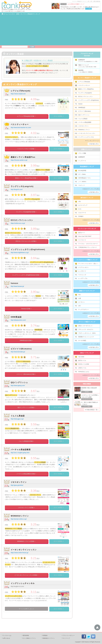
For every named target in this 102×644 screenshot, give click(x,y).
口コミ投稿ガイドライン (29, 638)
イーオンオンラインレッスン (24, 550)
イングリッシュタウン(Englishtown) (28, 249)
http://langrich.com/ (17, 189)
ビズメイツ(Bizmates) (21, 349)
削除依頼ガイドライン (48, 638)
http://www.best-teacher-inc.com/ (21, 128)
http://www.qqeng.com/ (18, 386)
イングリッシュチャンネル (23, 583)
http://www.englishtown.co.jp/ (20, 253)
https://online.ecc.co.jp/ (18, 223)
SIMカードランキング (87, 353)
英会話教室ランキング (87, 167)
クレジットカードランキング (87, 229)
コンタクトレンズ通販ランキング (87, 260)
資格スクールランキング (87, 291)
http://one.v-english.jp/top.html (20, 453)
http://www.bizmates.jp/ (18, 352)
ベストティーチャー (20, 124)
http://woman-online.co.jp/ (19, 519)
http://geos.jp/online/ (17, 485)
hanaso (14, 283)
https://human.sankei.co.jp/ (19, 160)
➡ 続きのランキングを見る (91, 189)
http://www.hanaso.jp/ (17, 286)
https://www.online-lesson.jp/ (20, 553)
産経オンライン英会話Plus (23, 157)
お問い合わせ (6, 638)
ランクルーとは (6, 635)
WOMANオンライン (20, 516)
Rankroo (87, 642)
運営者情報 (25, 635)
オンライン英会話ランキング (87, 78)
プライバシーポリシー (68, 635)
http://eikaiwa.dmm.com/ (18, 320)
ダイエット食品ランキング (87, 322)
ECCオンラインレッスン (22, 220)
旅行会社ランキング (87, 198)
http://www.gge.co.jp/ (17, 419)
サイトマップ (66, 638)
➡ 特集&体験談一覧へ (92, 410)
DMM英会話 (16, 317)
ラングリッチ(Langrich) (22, 186)
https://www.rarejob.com (18, 94)
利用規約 (45, 635)
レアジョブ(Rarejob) (21, 91)
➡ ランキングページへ (93, 141)
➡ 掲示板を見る (94, 144)
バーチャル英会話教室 (21, 450)
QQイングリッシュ (19, 382)
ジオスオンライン (19, 482)
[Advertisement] (51, 30)
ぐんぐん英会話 (18, 416)
